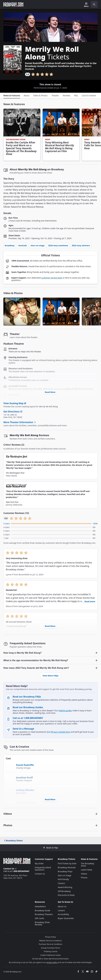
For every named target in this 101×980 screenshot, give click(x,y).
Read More (50, 392)
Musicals (23, 245)
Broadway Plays (65, 871)
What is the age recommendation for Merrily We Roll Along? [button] (36, 660)
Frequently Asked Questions (43, 869)
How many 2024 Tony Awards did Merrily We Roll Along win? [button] (36, 668)
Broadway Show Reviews (42, 923)
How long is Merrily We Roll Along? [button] (22, 653)
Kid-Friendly (63, 879)
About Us (62, 906)
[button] (61, 312)
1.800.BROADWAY (21, 871)
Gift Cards (39, 918)
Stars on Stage (38, 245)
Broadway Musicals (67, 867)
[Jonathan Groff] (11, 778)
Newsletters (40, 906)
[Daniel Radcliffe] (10, 765)
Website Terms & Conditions (50, 941)
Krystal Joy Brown (26, 803)
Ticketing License (51, 951)
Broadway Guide (42, 910)
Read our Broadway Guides (28, 707)
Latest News (87, 870)
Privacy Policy (51, 937)
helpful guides (65, 711)
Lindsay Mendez (25, 790)
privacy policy (52, 962)
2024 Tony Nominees (58, 245)
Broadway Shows (13, 841)
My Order (39, 863)
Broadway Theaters (44, 914)
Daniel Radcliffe (25, 765)
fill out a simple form (61, 732)
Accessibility (63, 914)
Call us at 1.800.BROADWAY (28, 718)
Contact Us (9, 869)
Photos (84, 878)
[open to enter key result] (94, 4)
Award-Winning (65, 887)
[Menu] (86, 5)
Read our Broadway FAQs (27, 697)
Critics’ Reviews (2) (14, 445)
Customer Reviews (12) (16, 513)
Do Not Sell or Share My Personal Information (50, 959)
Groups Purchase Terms (51, 948)
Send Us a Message (23, 729)
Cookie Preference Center (51, 955)
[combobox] (93, 4)
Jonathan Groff (24, 778)
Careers (61, 910)
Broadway (10, 245)
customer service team (52, 278)
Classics (61, 883)
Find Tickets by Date (67, 863)
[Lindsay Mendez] (10, 791)
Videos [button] (8, 814)
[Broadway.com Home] (13, 4)
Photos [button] (8, 825)
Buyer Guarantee (66, 918)
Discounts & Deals (66, 895)
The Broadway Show (88, 865)
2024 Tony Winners (81, 245)
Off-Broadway (64, 891)
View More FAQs (51, 676)
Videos (84, 874)
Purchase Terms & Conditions (50, 944)
